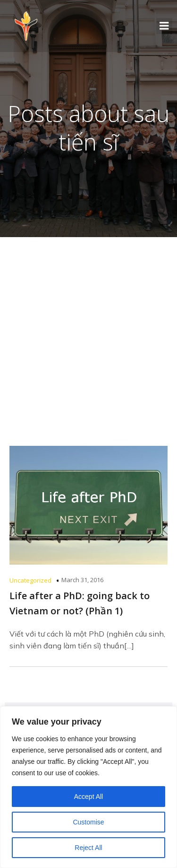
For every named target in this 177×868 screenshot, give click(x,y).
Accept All (88, 797)
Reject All (88, 848)
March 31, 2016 (82, 580)
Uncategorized (30, 580)
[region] (88, 787)
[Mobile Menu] (164, 26)
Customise (88, 822)
